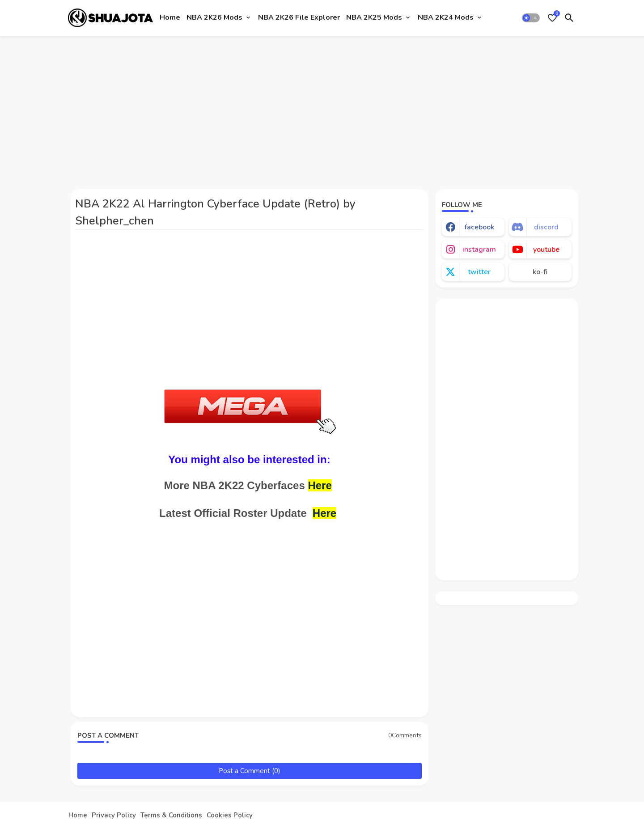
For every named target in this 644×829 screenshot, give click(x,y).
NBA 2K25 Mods (374, 17)
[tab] (170, 18)
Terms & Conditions (171, 815)
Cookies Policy (230, 815)
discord (546, 227)
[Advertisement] (322, 109)
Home (170, 17)
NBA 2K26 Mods (214, 17)
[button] (531, 18)
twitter (479, 272)
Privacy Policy (114, 815)
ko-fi (540, 272)
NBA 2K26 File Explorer (299, 17)
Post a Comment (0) (250, 771)
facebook (479, 227)
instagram (479, 250)
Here (320, 485)
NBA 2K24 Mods (446, 17)
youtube (546, 250)
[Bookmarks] (552, 18)
